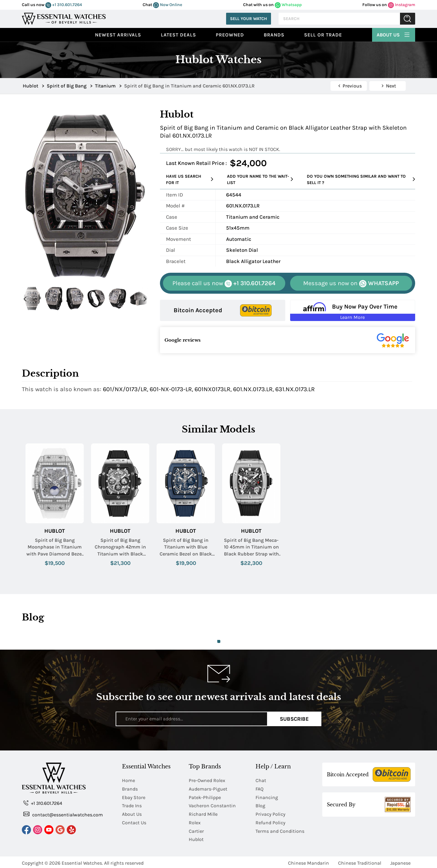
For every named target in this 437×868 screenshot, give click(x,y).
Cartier (196, 830)
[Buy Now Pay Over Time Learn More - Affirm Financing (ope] (353, 310)
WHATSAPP (351, 284)
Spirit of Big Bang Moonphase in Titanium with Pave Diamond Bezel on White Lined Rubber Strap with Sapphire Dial (55, 547)
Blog (260, 805)
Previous (25, 299)
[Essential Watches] (64, 18)
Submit (408, 19)
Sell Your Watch (249, 19)
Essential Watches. (82, 861)
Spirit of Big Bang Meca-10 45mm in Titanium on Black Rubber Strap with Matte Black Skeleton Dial (251, 547)
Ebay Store (134, 797)
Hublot (55, 531)
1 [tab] (219, 641)
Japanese (400, 861)
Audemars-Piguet (208, 789)
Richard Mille (203, 813)
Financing (267, 797)
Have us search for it (190, 179)
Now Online (168, 5)
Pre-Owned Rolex (207, 780)
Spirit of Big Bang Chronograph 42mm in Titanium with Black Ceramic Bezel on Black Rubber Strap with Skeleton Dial (120, 547)
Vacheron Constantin (212, 805)
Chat (261, 780)
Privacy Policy (270, 813)
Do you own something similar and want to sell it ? (361, 179)
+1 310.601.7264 (64, 5)
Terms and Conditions (280, 830)
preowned (230, 35)
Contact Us (134, 821)
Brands (274, 35)
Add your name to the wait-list (260, 179)
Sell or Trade (323, 35)
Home (129, 780)
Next (145, 299)
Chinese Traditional (360, 861)
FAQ (259, 789)
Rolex (195, 821)
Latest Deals (178, 35)
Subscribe (294, 719)
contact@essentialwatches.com (63, 814)
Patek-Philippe (205, 797)
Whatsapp (288, 5)
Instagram (401, 5)
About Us (394, 34)
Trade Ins (132, 805)
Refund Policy (270, 821)
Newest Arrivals (118, 35)
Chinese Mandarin (308, 861)
